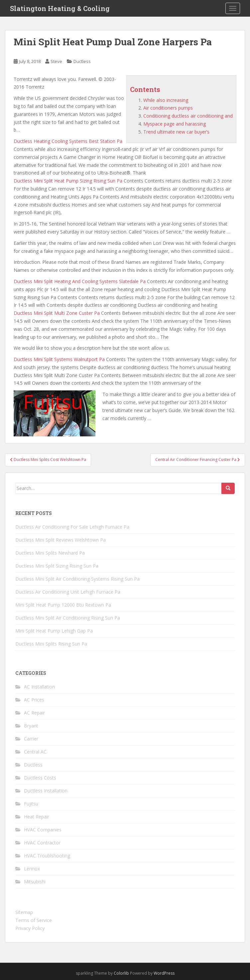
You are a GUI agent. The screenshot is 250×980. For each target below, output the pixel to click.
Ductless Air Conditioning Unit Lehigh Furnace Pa (68, 592)
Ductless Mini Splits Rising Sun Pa (51, 644)
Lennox (32, 869)
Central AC (35, 752)
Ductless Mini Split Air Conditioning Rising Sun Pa (68, 618)
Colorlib (121, 973)
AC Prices (34, 700)
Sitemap (24, 912)
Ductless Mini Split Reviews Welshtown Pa (61, 540)
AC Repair (34, 713)
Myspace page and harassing (175, 124)
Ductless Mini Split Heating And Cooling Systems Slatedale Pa (80, 281)
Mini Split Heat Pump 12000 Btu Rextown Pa (63, 605)
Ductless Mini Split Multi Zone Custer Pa (57, 313)
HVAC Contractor (42, 843)
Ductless (82, 61)
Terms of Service (34, 920)
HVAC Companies (43, 830)
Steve (56, 61)
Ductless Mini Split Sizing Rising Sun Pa (57, 566)
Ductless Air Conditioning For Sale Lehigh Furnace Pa (72, 527)
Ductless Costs (40, 778)
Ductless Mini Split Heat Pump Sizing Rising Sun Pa (68, 181)
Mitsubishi (35, 882)
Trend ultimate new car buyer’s (176, 132)
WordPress (164, 973)
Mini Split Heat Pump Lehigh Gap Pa (54, 631)
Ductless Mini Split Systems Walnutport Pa (59, 359)
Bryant (31, 726)
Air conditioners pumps (168, 108)
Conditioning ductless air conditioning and (188, 116)
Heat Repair (37, 817)
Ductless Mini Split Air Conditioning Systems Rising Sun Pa (77, 579)
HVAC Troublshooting (47, 856)
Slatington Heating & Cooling (60, 8)
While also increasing (166, 100)
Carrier (31, 739)
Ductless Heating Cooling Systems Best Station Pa (68, 141)
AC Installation (39, 687)
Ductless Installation (46, 791)
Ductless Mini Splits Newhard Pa (50, 553)
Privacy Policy (30, 928)
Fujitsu (31, 804)
